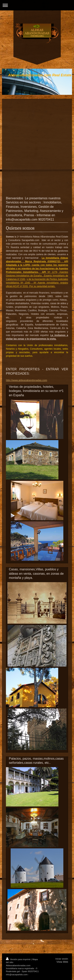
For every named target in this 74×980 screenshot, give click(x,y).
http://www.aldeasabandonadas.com (27, 380)
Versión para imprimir (19, 959)
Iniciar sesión (62, 959)
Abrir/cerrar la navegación (37, 5)
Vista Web (62, 962)
